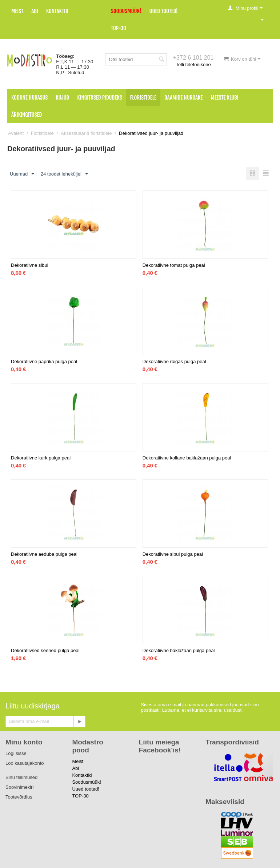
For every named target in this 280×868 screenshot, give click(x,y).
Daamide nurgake (183, 98)
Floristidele (143, 98)
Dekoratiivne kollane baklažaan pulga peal (187, 458)
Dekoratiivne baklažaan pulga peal (179, 650)
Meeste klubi (225, 98)
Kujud (62, 98)
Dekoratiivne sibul (30, 265)
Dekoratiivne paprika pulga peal (44, 361)
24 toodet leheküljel (64, 174)
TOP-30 (119, 28)
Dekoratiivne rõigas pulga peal (174, 361)
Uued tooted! (163, 11)
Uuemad (22, 174)
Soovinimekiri (19, 787)
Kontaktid (57, 11)
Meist (17, 11)
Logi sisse (16, 753)
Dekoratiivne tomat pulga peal (174, 265)
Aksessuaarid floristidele (86, 133)
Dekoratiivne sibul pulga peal (173, 554)
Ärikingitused (27, 115)
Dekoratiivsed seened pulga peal (45, 650)
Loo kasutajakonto (25, 763)
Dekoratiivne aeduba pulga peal (44, 554)
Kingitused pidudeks (99, 98)
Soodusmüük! (126, 11)
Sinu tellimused (21, 777)
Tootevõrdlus (19, 797)
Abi (35, 11)
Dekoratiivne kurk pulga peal (41, 458)
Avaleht (16, 133)
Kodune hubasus (29, 98)
